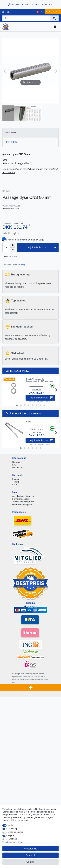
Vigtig (10, 825)
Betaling (16, 462)
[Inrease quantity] (13, 245)
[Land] (38, 12)
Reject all (31, 855)
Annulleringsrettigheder (23, 496)
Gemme (31, 862)
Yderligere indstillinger (13, 842)
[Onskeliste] (42, 12)
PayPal (11, 835)
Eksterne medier (15, 832)
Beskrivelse (11, 132)
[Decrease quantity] (13, 250)
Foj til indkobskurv (42, 248)
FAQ (14, 465)
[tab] (30, 133)
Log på (16, 479)
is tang (28, 422)
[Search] (54, 18)
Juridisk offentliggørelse (23, 502)
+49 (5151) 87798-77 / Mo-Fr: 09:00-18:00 (31, 5)
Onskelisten (10, 257)
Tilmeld (16, 482)
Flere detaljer (12, 142)
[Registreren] (9, 12)
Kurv (15, 485)
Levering (21, 265)
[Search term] (26, 18)
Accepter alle (30, 849)
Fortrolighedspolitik (21, 499)
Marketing (12, 829)
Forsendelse (18, 468)
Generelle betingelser (22, 504)
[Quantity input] (6, 248)
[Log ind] (3, 12)
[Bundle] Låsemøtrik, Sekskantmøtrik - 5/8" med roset (39, 380)
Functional (13, 839)
